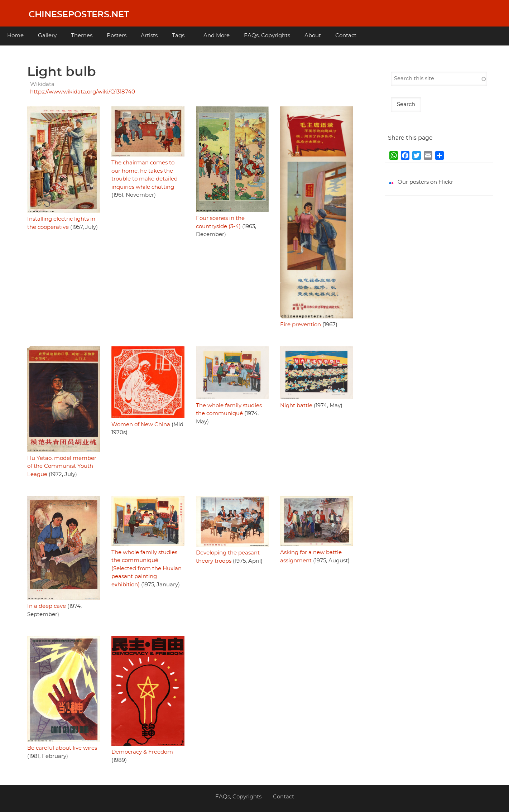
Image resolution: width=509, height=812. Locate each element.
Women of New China (141, 425)
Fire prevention (301, 325)
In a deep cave (47, 606)
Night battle (296, 406)
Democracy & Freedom (142, 752)
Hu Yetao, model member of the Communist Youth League (62, 466)
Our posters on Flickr (425, 182)
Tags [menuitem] (178, 36)
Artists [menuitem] (149, 36)
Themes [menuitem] (82, 36)
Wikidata (42, 84)
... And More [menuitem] (214, 36)
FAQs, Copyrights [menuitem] (267, 36)
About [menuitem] (313, 36)
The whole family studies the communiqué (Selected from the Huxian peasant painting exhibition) (147, 569)
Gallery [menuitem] (47, 36)
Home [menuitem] (15, 36)
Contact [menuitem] (346, 36)
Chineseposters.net (79, 15)
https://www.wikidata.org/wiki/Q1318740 (83, 92)
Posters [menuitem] (117, 36)
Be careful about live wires (62, 748)
